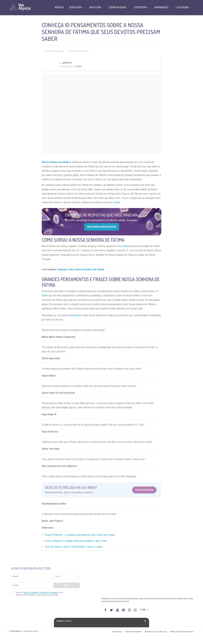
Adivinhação (161, 7)
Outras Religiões (79, 51)
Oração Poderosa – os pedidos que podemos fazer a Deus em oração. (80, 535)
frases (45, 295)
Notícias (59, 7)
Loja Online (182, 7)
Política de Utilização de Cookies (182, 632)
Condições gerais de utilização (156, 632)
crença (116, 202)
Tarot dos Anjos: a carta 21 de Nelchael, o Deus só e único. (74, 547)
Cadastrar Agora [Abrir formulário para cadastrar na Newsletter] (144, 490)
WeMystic (67, 63)
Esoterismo (140, 7)
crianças (126, 246)
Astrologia (75, 7)
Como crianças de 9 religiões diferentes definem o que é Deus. (76, 541)
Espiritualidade (55, 51)
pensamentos (75, 315)
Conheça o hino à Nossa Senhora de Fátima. (81, 269)
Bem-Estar (95, 7)
